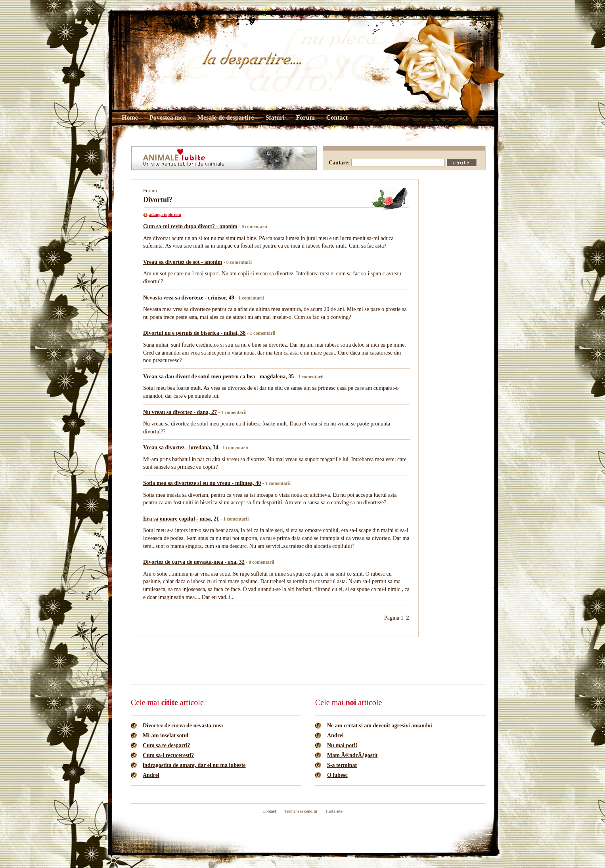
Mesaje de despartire (226, 117)
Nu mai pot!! (342, 745)
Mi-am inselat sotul (166, 735)
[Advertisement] (275, 660)
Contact (337, 117)
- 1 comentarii (250, 298)
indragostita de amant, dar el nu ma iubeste (194, 765)
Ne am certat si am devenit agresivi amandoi (380, 726)
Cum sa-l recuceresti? (168, 755)
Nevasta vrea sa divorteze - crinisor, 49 (189, 298)
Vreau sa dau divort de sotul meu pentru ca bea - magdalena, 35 (218, 377)
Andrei (151, 775)
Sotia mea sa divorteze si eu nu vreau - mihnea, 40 (202, 483)
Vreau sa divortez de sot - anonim (183, 262)
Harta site (334, 811)
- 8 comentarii (260, 562)
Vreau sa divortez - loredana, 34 (181, 447)
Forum (305, 117)
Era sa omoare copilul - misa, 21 (181, 519)
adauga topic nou (165, 214)
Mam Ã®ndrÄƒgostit (352, 755)
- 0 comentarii (253, 227)
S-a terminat (342, 765)
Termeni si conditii (301, 811)
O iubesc (337, 775)
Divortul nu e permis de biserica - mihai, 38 (194, 333)
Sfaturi (275, 117)
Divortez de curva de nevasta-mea (183, 726)
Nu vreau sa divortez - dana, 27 (180, 412)
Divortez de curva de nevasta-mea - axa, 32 (194, 562)
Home (130, 117)
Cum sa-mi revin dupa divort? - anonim (190, 226)
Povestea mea (168, 117)
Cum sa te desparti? (166, 745)
